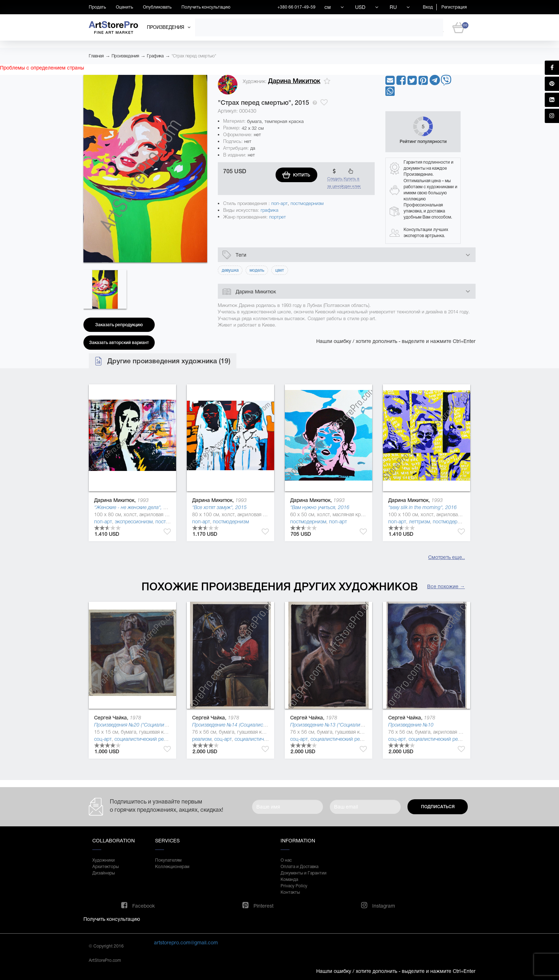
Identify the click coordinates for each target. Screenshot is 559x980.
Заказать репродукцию (119, 325)
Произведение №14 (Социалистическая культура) (248, 725)
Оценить (124, 7)
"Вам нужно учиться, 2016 (320, 507)
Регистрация (454, 7)
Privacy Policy (294, 886)
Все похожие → (446, 586)
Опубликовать (157, 7)
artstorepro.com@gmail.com (186, 943)
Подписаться (438, 807)
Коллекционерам (172, 867)
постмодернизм (307, 203)
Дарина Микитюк (294, 81)
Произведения (125, 56)
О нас (286, 860)
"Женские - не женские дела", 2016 (134, 507)
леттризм (419, 522)
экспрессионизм (134, 522)
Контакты (290, 892)
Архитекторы (106, 867)
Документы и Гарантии (304, 873)
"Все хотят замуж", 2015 (219, 507)
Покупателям (168, 860)
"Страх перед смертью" (194, 56)
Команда (289, 879)
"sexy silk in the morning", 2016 (422, 507)
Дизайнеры (104, 873)
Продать (97, 7)
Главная (96, 56)
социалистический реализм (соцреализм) (161, 739)
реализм (202, 739)
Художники (104, 860)
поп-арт (279, 203)
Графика (155, 56)
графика (270, 210)
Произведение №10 (411, 725)
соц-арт (103, 739)
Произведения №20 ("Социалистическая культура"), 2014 (159, 725)
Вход (428, 7)
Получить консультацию (206, 7)
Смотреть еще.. (447, 557)
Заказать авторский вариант (119, 343)
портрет (278, 217)
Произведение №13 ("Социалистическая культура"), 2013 (355, 725)
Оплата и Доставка (299, 867)
